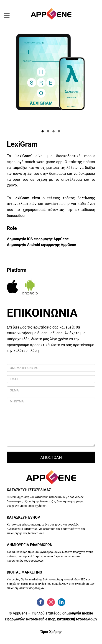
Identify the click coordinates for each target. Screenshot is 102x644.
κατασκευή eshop (41, 619)
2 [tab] (48, 132)
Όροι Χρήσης (51, 632)
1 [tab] (43, 132)
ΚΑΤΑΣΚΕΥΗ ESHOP (23, 517)
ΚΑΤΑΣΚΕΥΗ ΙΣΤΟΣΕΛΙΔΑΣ (29, 490)
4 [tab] (59, 132)
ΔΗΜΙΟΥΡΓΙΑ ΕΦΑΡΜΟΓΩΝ (30, 545)
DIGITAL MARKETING (24, 572)
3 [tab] (54, 132)
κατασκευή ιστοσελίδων (77, 619)
